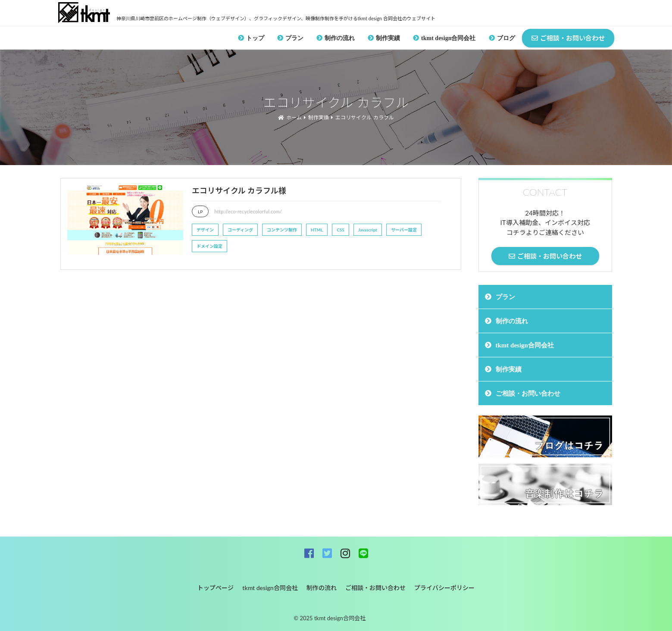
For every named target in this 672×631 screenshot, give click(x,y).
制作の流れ (340, 38)
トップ (255, 38)
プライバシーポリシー (444, 588)
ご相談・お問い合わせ (528, 393)
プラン (294, 38)
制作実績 (388, 38)
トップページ (216, 588)
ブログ (506, 38)
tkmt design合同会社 (448, 38)
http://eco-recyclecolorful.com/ (248, 211)
